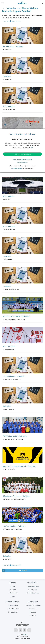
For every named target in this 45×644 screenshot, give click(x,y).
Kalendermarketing (33, 586)
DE (24, 635)
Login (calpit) (33, 590)
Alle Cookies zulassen (22, 154)
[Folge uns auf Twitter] (20, 630)
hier (32, 148)
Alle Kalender (15, 570)
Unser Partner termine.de (33, 606)
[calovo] (22, 3)
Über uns (33, 609)
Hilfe (13, 586)
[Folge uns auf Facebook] (16, 630)
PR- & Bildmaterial (13, 609)
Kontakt (13, 590)
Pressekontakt (13, 612)
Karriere (33, 612)
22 (17, 21)
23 (19, 21)
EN (26, 635)
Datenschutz (13, 593)
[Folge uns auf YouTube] (25, 630)
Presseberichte (13, 606)
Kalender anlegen (32, 593)
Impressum (33, 615)
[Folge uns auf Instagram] (29, 630)
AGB (13, 596)
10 (14, 21)
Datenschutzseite (17, 168)
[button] (3, 3)
